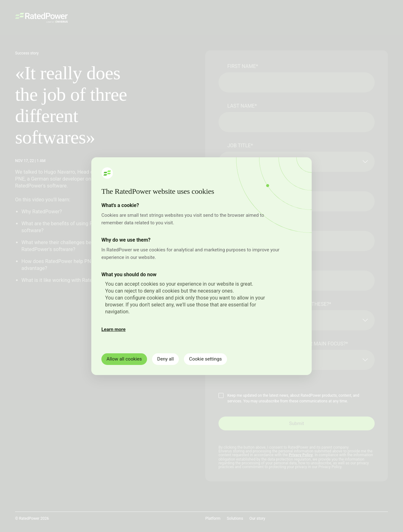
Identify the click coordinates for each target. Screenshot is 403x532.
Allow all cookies (126, 359)
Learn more (114, 329)
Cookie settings (215, 359)
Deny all (172, 359)
